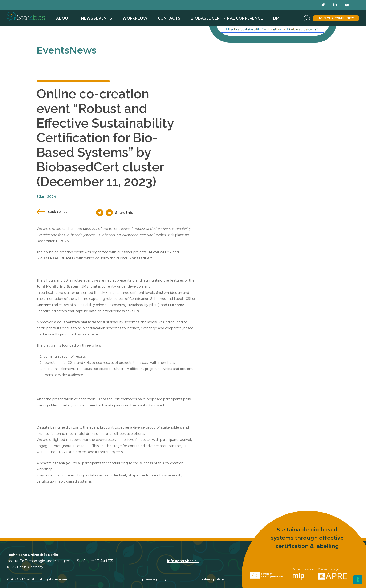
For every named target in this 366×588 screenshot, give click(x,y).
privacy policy (154, 573)
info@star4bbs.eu (183, 555)
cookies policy (211, 573)
